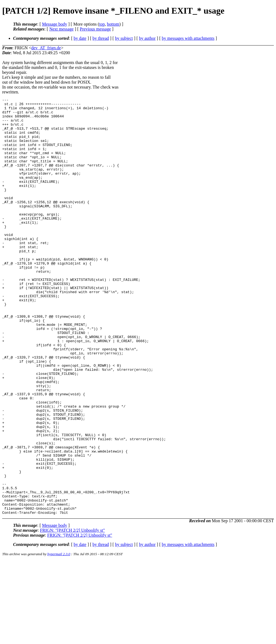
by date (80, 38)
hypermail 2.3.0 (59, 637)
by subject (124, 38)
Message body (54, 24)
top (102, 24)
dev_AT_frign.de (46, 48)
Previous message (95, 29)
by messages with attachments (188, 38)
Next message (61, 29)
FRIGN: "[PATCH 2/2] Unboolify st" (72, 614)
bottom (113, 24)
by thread (101, 38)
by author (147, 38)
